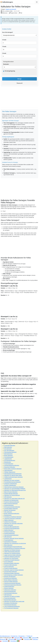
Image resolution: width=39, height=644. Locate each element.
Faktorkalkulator (8, 470)
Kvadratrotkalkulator (9, 533)
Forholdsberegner (9, 457)
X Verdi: (4, 40)
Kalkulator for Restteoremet (11, 500)
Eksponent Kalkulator (10, 467)
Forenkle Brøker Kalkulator (11, 508)
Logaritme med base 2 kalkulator (13, 518)
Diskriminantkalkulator (10, 591)
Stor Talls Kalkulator (9, 450)
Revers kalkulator (9, 525)
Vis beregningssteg (10, 71)
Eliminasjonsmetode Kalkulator (12, 507)
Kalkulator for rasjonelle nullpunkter (13, 523)
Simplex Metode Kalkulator (11, 494)
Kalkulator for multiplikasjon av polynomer (15, 543)
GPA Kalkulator (8, 497)
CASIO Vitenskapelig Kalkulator (12, 552)
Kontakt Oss (14, 636)
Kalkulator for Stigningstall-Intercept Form (15, 490)
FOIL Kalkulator (8, 512)
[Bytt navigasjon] (37, 2)
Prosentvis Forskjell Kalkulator (12, 560)
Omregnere (21, 636)
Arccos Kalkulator (9, 562)
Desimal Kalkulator (9, 567)
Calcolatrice (27, 639)
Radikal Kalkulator (9, 530)
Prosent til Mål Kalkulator (11, 565)
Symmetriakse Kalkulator (11, 572)
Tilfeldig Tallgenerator (10, 472)
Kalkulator (35, 639)
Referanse (4, 13)
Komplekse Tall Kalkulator (11, 603)
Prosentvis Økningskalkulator (12, 527)
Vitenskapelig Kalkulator (10, 452)
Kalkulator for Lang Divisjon (11, 558)
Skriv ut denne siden (7, 11)
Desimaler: (6, 64)
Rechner (19, 639)
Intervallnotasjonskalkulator (11, 535)
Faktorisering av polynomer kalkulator (14, 487)
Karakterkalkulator (9, 505)
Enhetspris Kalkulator (10, 532)
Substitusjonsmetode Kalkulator (12, 583)
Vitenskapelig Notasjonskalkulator (13, 474)
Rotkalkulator (8, 462)
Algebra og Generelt (11, 9)
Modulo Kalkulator (9, 588)
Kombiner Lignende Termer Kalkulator (14, 538)
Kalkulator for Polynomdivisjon (12, 495)
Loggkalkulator (8, 459)
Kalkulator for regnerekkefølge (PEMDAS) (15, 489)
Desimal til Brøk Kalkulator (11, 582)
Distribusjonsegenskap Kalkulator (13, 585)
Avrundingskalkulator (10, 460)
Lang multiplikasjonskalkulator (12, 606)
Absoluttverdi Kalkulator (10, 605)
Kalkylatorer (26, 638)
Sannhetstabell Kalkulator (11, 593)
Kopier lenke (13, 13)
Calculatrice (11, 639)
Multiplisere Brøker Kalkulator (12, 573)
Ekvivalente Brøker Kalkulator (12, 563)
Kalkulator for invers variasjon (12, 480)
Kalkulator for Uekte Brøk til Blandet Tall (14, 499)
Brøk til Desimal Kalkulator (11, 504)
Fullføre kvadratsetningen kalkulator (13, 477)
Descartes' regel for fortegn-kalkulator (14, 570)
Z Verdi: (4, 53)
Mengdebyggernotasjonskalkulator (13, 547)
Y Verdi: (4, 47)
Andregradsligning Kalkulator (12, 465)
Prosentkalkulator (9, 464)
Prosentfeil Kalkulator (10, 445)
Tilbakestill (19, 83)
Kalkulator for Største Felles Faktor (13, 475)
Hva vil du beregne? (7, 32)
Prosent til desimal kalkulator (12, 502)
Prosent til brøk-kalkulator (11, 568)
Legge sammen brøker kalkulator (13, 555)
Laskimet (34, 638)
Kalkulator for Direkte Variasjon (12, 550)
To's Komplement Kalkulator (11, 608)
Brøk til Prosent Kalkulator (11, 492)
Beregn (19, 79)
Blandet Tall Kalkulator (10, 510)
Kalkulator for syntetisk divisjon (12, 553)
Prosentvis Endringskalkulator (12, 528)
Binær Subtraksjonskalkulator (12, 513)
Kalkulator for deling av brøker (12, 596)
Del (21, 13)
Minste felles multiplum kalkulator (13, 469)
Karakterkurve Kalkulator (11, 578)
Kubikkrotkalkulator (9, 586)
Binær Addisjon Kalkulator (11, 580)
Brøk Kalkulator (8, 447)
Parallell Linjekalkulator (10, 485)
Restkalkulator (8, 515)
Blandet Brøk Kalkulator (10, 600)
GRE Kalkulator (8, 537)
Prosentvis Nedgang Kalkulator (12, 557)
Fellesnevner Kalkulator (10, 590)
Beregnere (17, 638)
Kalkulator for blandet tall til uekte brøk (14, 601)
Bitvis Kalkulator (8, 545)
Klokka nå (30, 636)
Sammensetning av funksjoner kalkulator (15, 548)
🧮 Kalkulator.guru (7, 2)
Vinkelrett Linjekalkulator (11, 484)
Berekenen (3, 639)
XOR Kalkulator (8, 595)
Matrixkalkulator (8, 454)
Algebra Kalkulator (9, 520)
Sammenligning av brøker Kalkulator (14, 575)
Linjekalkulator (8, 479)
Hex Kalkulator (8, 449)
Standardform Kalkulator (10, 542)
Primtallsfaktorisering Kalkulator (12, 482)
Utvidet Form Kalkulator (10, 522)
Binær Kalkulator (8, 455)
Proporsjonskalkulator (10, 598)
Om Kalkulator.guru (5, 636)
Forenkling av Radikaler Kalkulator (13, 517)
